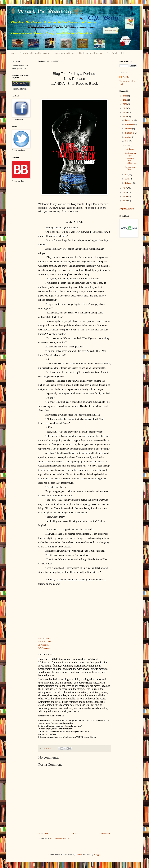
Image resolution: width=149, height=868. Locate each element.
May (127, 175)
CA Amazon (44, 648)
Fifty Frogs (129, 149)
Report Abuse (127, 209)
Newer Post (44, 834)
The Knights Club (116, 53)
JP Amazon (43, 645)
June (127, 145)
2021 (125, 100)
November (130, 124)
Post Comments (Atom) (60, 839)
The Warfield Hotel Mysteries (35, 53)
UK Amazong (45, 641)
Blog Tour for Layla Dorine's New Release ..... (131, 158)
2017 (125, 117)
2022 (125, 96)
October (129, 129)
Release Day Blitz (130, 168)
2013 (125, 201)
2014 (125, 197)
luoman (79, 855)
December (130, 120)
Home (13, 53)
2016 (125, 188)
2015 (125, 192)
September (130, 133)
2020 (125, 104)
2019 (125, 108)
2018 (125, 112)
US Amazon (44, 638)
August (128, 137)
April (128, 179)
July (127, 141)
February (129, 183)
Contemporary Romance (91, 53)
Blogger (97, 855)
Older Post (106, 834)
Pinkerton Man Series (64, 53)
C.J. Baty (127, 77)
